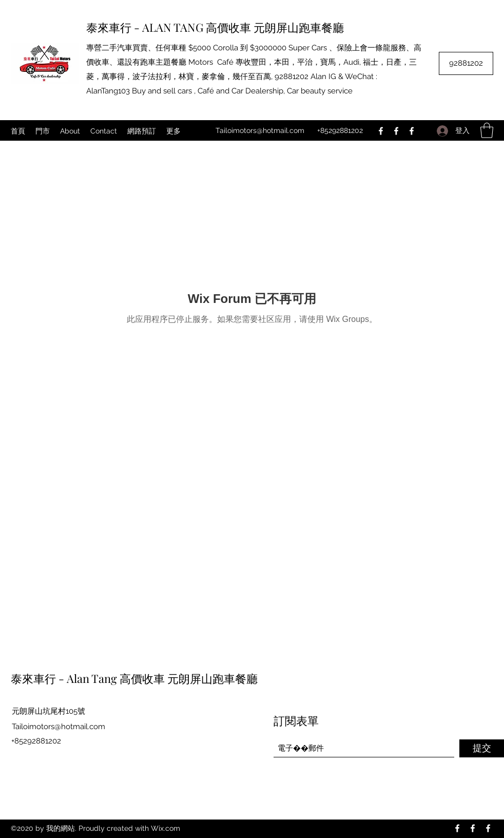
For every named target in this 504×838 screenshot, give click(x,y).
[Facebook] (381, 131)
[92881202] (466, 63)
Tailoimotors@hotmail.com (260, 130)
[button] (487, 130)
